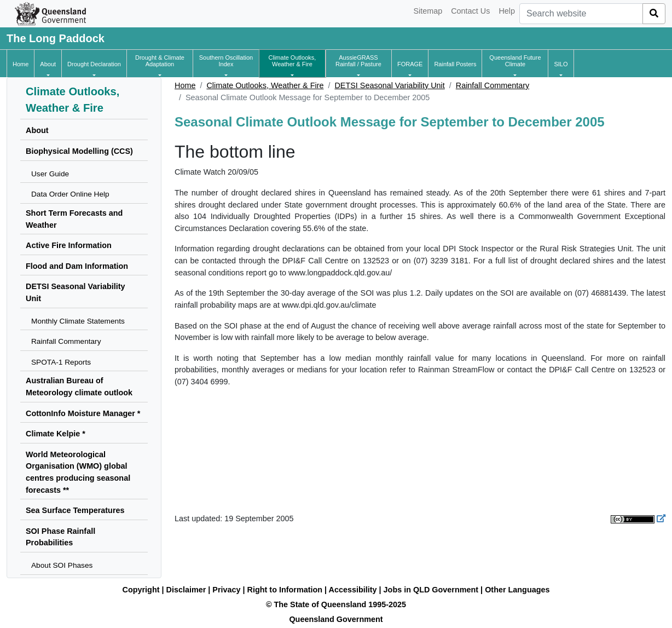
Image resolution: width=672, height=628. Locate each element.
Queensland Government (336, 619)
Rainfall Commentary (493, 85)
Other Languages (517, 590)
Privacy (226, 590)
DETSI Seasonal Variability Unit (389, 85)
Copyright (141, 590)
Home (185, 85)
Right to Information (285, 590)
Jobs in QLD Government (432, 590)
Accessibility (353, 590)
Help (507, 11)
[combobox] (581, 14)
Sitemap (428, 11)
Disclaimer (186, 590)
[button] (48, 64)
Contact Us (470, 11)
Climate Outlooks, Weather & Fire (265, 85)
